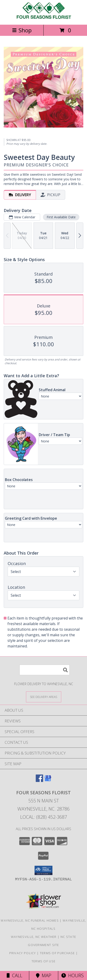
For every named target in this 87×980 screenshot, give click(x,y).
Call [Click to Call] (14, 975)
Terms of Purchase (57, 953)
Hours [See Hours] (72, 975)
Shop (22, 30)
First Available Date (61, 217)
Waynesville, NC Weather (34, 937)
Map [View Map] (44, 975)
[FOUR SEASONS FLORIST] (44, 18)
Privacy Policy (23, 953)
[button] (43, 870)
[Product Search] (45, 670)
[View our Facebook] (39, 780)
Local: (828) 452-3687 (44, 817)
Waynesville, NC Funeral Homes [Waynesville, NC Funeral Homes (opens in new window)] (30, 920)
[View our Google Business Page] (48, 780)
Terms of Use (44, 961)
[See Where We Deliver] (44, 697)
